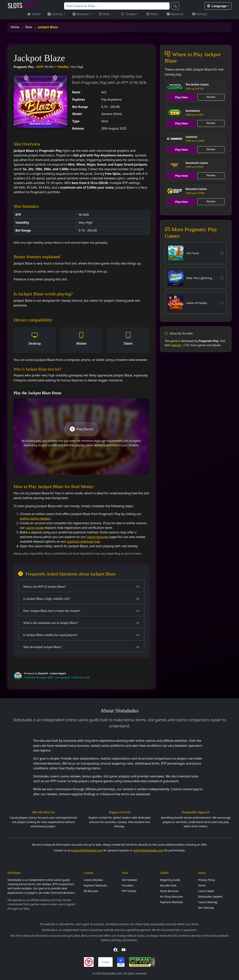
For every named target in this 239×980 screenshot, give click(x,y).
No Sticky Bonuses (171, 897)
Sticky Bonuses (169, 891)
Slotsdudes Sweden (210, 897)
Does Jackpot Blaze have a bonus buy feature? (52, 611)
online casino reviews (35, 518)
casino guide (35, 528)
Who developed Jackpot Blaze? (42, 647)
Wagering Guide (170, 880)
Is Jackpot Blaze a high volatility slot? (47, 599)
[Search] (117, 6)
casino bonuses (98, 537)
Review (211, 97)
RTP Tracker (129, 891)
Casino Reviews (93, 880)
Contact (200, 14)
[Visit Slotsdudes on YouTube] (124, 950)
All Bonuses (91, 891)
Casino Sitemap (208, 902)
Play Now (182, 97)
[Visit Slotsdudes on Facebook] (116, 950)
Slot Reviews (130, 880)
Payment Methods (95, 885)
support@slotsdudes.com (87, 850)
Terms (202, 885)
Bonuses (81, 14)
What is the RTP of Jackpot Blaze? (45, 587)
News (152, 14)
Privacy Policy (206, 880)
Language (217, 6)
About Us (175, 14)
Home (34, 14)
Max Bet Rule (168, 885)
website (178, 347)
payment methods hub (83, 541)
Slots (105, 14)
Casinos (55, 14)
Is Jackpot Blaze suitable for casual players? (50, 635)
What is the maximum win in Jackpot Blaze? (51, 623)
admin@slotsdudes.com (148, 850)
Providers (128, 885)
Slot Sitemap (206, 908)
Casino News (206, 891)
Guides (128, 14)
